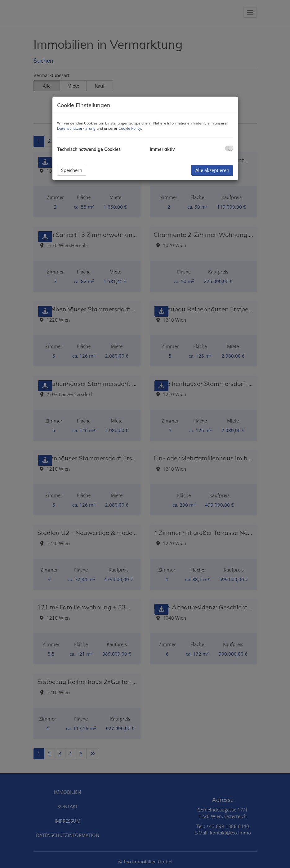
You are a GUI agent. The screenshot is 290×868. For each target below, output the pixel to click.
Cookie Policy (130, 128)
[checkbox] (229, 148)
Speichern (72, 170)
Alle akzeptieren (212, 170)
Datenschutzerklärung (76, 128)
